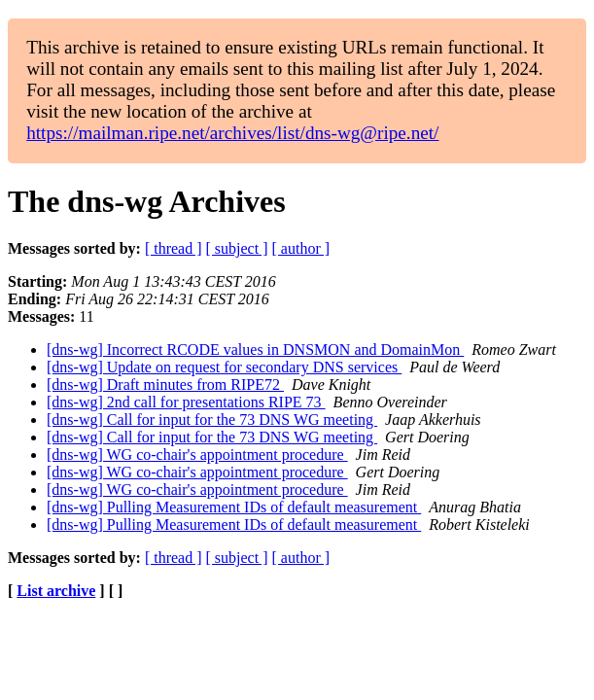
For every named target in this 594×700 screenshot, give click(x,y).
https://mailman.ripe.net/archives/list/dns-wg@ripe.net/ (232, 133)
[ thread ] (174, 248)
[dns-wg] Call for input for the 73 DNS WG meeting (212, 420)
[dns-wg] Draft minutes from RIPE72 (165, 385)
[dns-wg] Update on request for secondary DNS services (224, 367)
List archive (56, 591)
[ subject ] (237, 248)
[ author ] (301, 248)
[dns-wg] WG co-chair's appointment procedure (197, 455)
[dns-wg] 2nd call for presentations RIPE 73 (186, 402)
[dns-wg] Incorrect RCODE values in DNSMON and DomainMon (255, 350)
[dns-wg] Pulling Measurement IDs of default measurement (234, 507)
